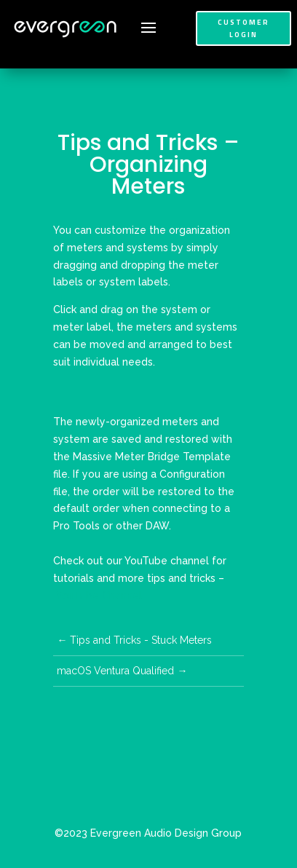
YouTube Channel (99, 596)
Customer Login (243, 28)
